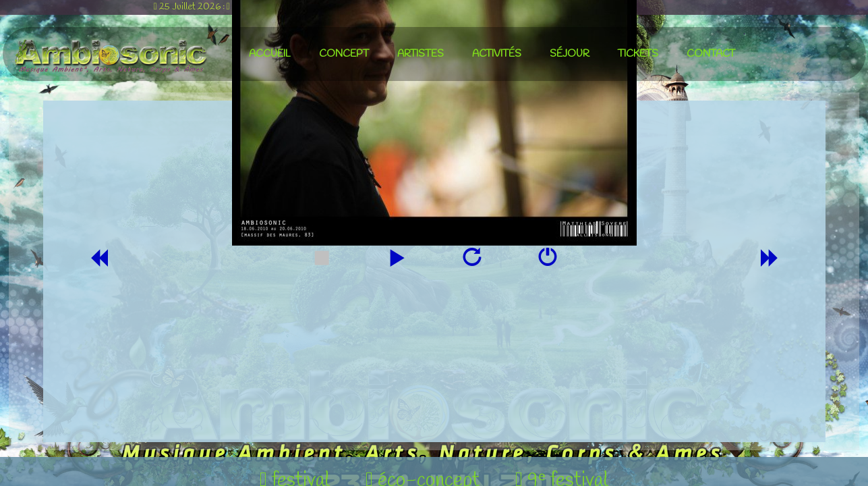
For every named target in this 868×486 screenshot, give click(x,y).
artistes (421, 54)
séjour (570, 54)
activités (497, 54)
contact (711, 54)
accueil (270, 54)
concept (344, 54)
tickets (638, 54)
